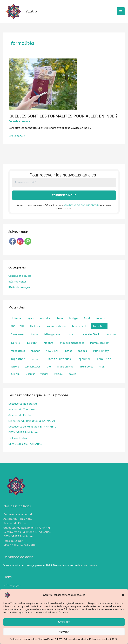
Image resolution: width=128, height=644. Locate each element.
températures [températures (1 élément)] (33, 372)
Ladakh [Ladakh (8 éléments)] (32, 348)
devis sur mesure (87, 568)
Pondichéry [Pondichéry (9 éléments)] (101, 356)
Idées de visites (17, 287)
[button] (123, 595)
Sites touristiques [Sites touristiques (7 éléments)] (59, 364)
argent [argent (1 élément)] (31, 324)
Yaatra (39, 15)
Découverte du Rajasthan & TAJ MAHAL (32, 432)
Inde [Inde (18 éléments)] (70, 340)
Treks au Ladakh (18, 443)
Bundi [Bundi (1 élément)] (87, 324)
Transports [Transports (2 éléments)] (86, 372)
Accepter (64, 622)
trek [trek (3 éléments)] (102, 372)
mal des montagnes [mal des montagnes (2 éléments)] (72, 348)
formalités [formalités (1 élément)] (99, 332)
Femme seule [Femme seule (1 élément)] (80, 332)
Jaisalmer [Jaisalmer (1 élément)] (111, 340)
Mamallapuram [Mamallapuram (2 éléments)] (100, 348)
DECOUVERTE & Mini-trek (23, 437)
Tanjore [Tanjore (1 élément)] (15, 372)
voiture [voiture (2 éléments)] (58, 379)
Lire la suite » (17, 142)
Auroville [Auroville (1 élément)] (45, 324)
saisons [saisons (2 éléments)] (36, 365)
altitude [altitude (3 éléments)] (16, 324)
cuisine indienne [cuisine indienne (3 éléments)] (57, 332)
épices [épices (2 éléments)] (72, 379)
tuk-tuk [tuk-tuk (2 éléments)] (15, 379)
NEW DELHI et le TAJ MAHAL (25, 449)
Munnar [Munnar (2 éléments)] (35, 356)
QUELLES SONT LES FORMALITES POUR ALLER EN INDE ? (60, 123)
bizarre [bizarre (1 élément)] (60, 324)
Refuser (64, 632)
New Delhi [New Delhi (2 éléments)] (52, 356)
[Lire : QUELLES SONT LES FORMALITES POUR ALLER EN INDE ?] (43, 91)
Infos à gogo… (12, 588)
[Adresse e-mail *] (64, 189)
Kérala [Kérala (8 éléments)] (16, 348)
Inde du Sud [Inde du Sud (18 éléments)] (90, 340)
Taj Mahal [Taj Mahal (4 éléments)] (84, 364)
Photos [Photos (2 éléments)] (68, 356)
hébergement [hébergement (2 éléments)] (52, 340)
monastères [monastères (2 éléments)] (18, 356)
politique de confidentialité (82, 211)
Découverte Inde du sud (23, 409)
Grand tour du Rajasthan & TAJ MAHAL (32, 426)
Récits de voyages (19, 293)
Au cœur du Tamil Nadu (23, 415)
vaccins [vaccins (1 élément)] (44, 380)
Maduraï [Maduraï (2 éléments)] (49, 348)
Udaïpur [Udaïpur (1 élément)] (30, 380)
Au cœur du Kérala (20, 421)
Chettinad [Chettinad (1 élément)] (36, 332)
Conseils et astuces (20, 128)
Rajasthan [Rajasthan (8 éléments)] (18, 364)
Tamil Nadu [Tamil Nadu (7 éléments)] (105, 364)
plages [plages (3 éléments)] (83, 356)
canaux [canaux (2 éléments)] (100, 324)
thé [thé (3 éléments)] (49, 372)
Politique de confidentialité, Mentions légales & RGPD (36, 639)
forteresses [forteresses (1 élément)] (17, 340)
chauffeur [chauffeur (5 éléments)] (18, 331)
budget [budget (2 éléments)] (74, 324)
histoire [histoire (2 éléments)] (34, 340)
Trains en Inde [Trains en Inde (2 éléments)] (65, 372)
